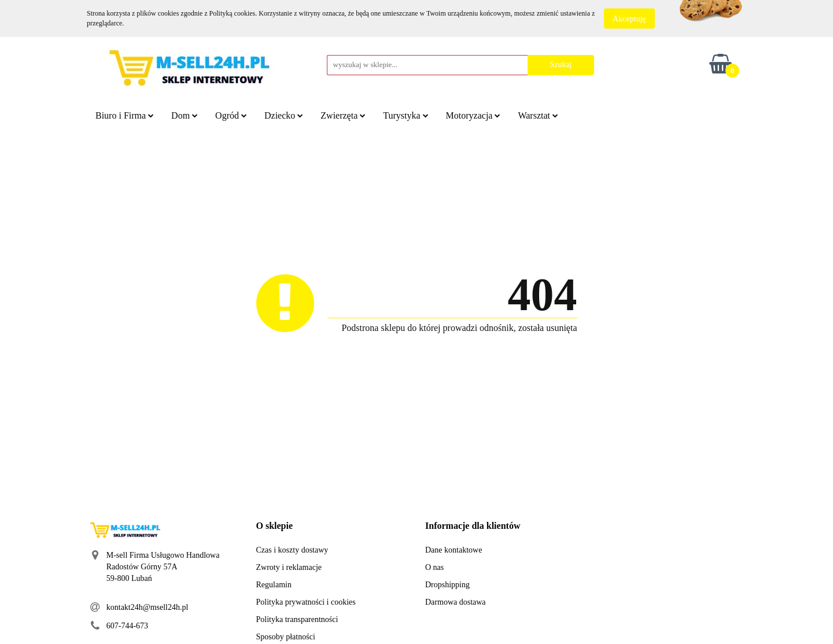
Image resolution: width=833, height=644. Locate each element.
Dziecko (284, 115)
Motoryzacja (473, 115)
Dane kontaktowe (454, 550)
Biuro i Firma (125, 115)
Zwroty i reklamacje (289, 567)
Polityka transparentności (297, 619)
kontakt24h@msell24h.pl (148, 607)
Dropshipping (447, 585)
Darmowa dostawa (456, 602)
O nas (434, 567)
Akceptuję (629, 19)
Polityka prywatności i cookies (306, 602)
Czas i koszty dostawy (292, 550)
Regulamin (274, 585)
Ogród (231, 115)
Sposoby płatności (286, 637)
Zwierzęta (343, 115)
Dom (185, 115)
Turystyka (406, 115)
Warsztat (538, 115)
